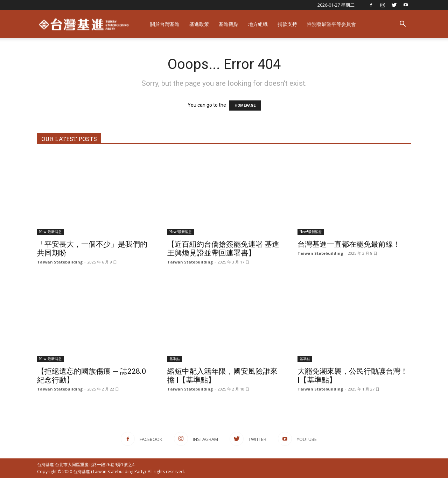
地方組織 (258, 24)
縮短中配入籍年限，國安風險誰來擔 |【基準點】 (222, 375)
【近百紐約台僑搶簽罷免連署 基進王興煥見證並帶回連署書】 (223, 248)
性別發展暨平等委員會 (331, 24)
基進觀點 (229, 24)
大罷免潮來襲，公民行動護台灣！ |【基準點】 (353, 375)
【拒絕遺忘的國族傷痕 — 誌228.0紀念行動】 (92, 375)
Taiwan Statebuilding (60, 262)
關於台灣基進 (165, 24)
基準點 (175, 359)
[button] (402, 25)
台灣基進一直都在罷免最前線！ (349, 244)
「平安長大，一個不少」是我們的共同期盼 (92, 248)
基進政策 (199, 24)
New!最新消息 (50, 232)
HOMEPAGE (245, 106)
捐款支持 (287, 24)
